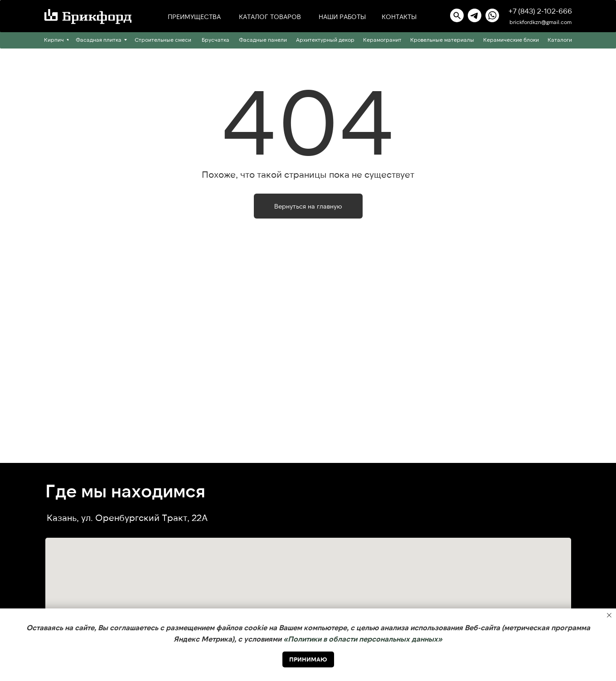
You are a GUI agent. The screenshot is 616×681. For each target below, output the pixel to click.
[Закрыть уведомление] (609, 615)
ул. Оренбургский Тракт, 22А (144, 517)
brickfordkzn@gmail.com (541, 22)
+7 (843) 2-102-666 (540, 11)
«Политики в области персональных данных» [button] (363, 639)
